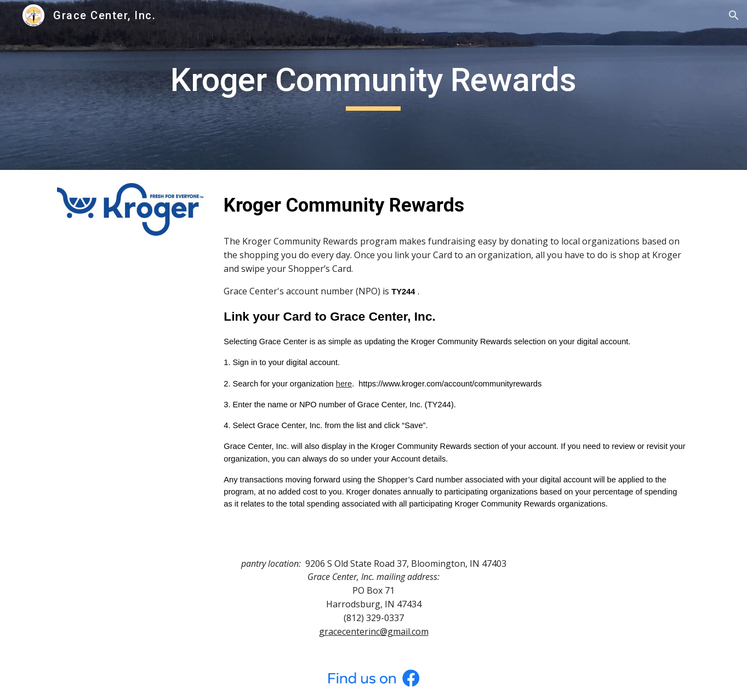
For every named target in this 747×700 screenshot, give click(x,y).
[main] (374, 85)
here (344, 384)
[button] (734, 15)
